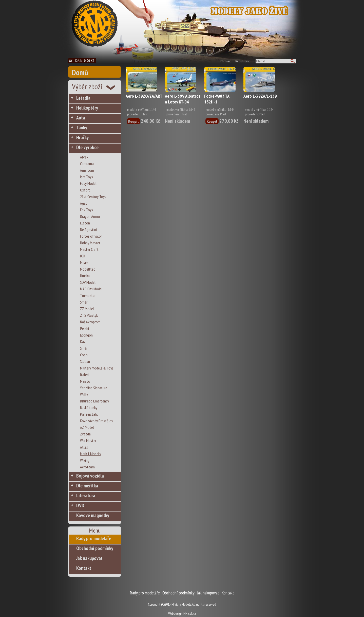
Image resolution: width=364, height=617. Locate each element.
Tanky (82, 128)
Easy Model (88, 183)
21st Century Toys (93, 197)
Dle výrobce (87, 147)
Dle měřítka (87, 486)
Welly (84, 394)
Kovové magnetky (93, 515)
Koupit (133, 121)
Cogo (84, 355)
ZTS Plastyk (89, 315)
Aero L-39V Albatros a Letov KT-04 (183, 99)
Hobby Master (90, 243)
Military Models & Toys (97, 368)
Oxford (85, 190)
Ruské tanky (89, 408)
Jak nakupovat (89, 558)
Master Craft (89, 249)
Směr (84, 302)
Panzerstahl (89, 414)
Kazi (83, 342)
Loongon (86, 335)
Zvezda (85, 434)
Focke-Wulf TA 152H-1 (217, 99)
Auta (81, 118)
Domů (80, 72)
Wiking (85, 460)
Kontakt (84, 568)
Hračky (82, 137)
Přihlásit (226, 61)
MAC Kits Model (91, 289)
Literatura (86, 496)
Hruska (85, 276)
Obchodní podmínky (95, 548)
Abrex (84, 157)
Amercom (87, 170)
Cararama (87, 164)
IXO (83, 256)
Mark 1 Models (90, 454)
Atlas (84, 447)
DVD (80, 505)
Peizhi (84, 328)
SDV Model (88, 282)
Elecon (85, 223)
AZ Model (87, 427)
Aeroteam (87, 467)
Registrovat (243, 61)
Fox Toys (87, 210)
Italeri (84, 375)
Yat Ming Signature (94, 388)
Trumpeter (88, 295)
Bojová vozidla (90, 476)
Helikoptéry (87, 108)
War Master (88, 440)
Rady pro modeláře (94, 538)
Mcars (84, 262)
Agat (84, 203)
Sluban (85, 361)
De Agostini (88, 230)
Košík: (86, 61)
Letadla (83, 98)
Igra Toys (87, 177)
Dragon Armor (90, 216)
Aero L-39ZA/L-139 (260, 96)
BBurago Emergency (94, 401)
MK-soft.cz (190, 613)
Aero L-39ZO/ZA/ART (144, 96)
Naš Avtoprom (90, 322)
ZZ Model (87, 309)
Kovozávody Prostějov (97, 421)
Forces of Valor (91, 236)
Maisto (85, 381)
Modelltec (88, 269)
